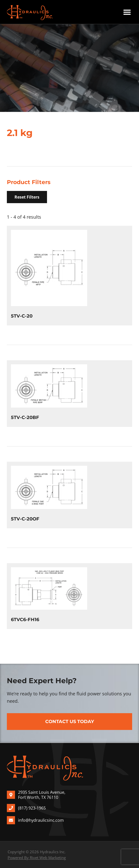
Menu (127, 12)
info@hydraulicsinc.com (41, 820)
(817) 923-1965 (32, 808)
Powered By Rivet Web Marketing (37, 858)
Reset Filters (27, 197)
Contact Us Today (70, 722)
